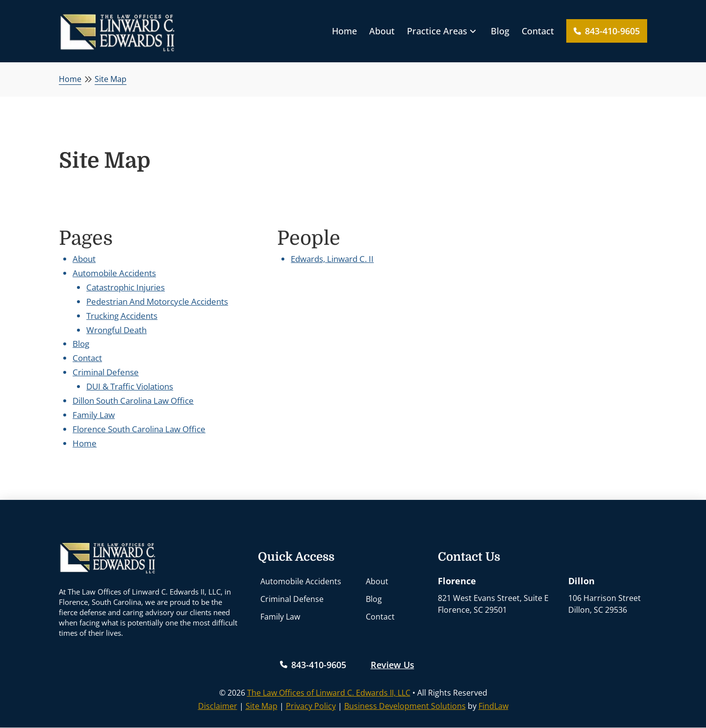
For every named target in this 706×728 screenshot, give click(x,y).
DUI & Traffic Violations (130, 386)
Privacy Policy (311, 706)
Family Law (94, 415)
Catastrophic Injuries (126, 287)
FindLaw (493, 706)
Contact (87, 358)
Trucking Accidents (122, 316)
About (84, 259)
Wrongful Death (116, 330)
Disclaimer (218, 706)
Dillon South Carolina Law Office (133, 401)
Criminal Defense (106, 372)
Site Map (262, 706)
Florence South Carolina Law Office (139, 429)
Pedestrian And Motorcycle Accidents (157, 301)
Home (85, 443)
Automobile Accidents (114, 273)
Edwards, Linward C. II (332, 259)
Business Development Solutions (405, 706)
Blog (81, 344)
